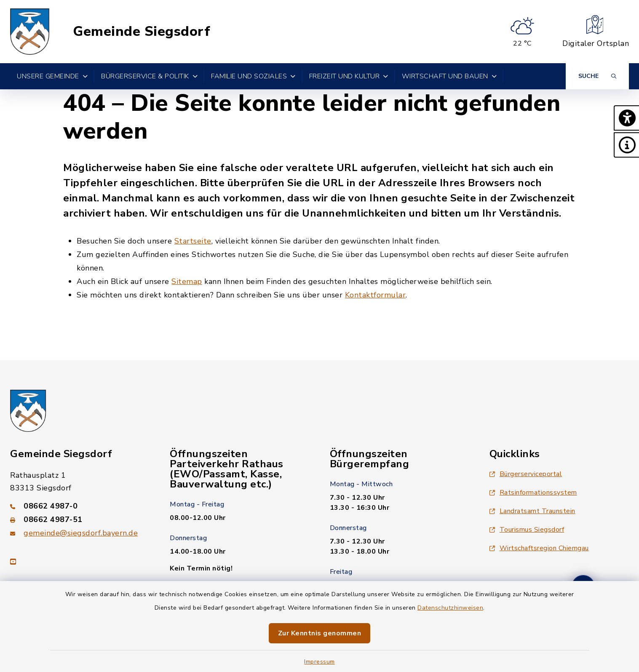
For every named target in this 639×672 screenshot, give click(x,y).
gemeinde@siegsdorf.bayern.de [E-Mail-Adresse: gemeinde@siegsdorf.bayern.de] (81, 533)
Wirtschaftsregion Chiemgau (539, 548)
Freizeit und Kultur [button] (349, 76)
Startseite (193, 241)
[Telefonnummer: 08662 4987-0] (80, 506)
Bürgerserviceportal (526, 474)
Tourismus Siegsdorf (527, 530)
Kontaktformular (376, 295)
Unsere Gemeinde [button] (52, 76)
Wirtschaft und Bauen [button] (449, 76)
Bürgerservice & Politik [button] (149, 76)
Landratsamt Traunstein (532, 511)
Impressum (319, 662)
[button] (626, 118)
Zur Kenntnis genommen (320, 633)
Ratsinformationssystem (533, 493)
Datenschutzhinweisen (450, 608)
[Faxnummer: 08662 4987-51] (80, 519)
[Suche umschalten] (597, 76)
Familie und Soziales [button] (253, 76)
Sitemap (187, 281)
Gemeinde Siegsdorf (142, 32)
